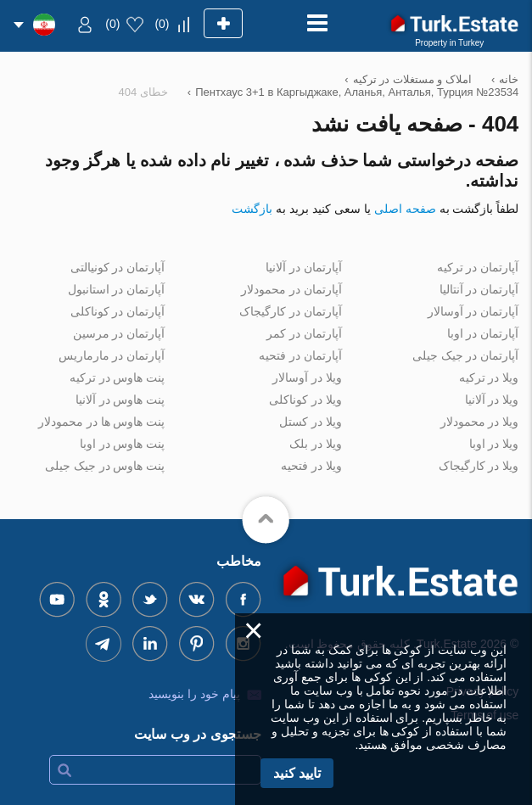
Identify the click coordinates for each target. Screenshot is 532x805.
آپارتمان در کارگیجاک (291, 311)
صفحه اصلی (405, 209)
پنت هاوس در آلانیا (120, 400)
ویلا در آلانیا (492, 400)
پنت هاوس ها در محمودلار (102, 422)
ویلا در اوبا (494, 444)
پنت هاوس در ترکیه (118, 377)
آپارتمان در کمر (304, 333)
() (162, 24)
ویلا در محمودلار (480, 422)
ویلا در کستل (311, 422)
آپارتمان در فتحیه (300, 355)
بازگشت (252, 209)
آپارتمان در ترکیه (478, 267)
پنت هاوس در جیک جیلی (105, 466)
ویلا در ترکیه (489, 377)
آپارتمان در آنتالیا (479, 289)
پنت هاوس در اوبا (123, 444)
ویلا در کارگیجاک (479, 466)
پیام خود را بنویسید (194, 694)
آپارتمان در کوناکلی (118, 311)
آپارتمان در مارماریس (112, 355)
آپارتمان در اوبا (483, 333)
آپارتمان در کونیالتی (118, 267)
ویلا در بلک (316, 444)
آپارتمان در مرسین (119, 333)
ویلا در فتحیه (311, 466)
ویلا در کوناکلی (305, 400)
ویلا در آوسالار (307, 377)
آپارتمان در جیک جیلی (466, 355)
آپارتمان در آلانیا (304, 267)
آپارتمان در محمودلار (291, 289)
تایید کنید (297, 773)
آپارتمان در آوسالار (473, 311)
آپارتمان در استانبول (117, 289)
